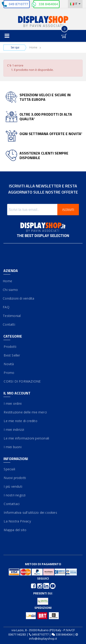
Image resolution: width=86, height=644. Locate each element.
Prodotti (10, 347)
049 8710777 (18, 4)
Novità (9, 364)
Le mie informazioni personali (26, 438)
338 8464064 (48, 4)
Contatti (9, 324)
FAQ (6, 307)
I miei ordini (12, 403)
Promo (9, 373)
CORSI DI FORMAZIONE (22, 381)
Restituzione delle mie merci (25, 412)
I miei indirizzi (14, 430)
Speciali (9, 469)
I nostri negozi (14, 495)
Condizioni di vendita (19, 298)
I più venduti (13, 486)
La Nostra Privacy (17, 521)
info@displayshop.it (43, 639)
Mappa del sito (15, 530)
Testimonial (12, 316)
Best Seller (12, 355)
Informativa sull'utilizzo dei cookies (30, 512)
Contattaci (11, 504)
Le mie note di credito (20, 421)
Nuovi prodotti (15, 478)
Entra (54, 32)
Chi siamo (11, 290)
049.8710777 (40, 634)
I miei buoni (12, 447)
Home (33, 47)
